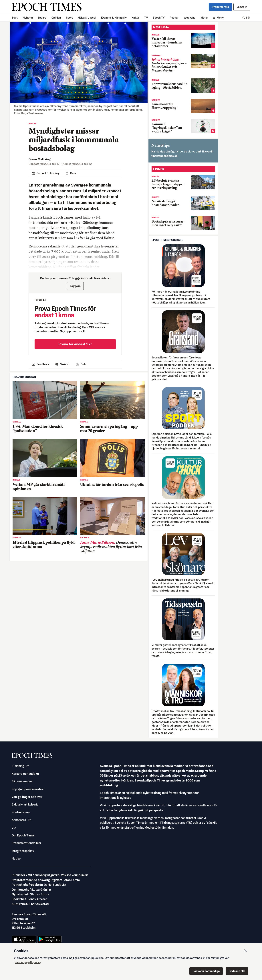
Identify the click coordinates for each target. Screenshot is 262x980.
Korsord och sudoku (25, 774)
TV (146, 18)
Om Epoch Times (23, 835)
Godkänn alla (237, 971)
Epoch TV (159, 18)
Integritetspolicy (23, 851)
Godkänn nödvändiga (206, 971)
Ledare (42, 18)
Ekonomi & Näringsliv (114, 18)
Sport (69, 18)
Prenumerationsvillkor (26, 843)
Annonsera (21, 820)
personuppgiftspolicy (27, 962)
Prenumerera (220, 7)
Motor (204, 18)
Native (16, 858)
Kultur (136, 18)
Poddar (174, 18)
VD (14, 828)
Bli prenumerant (22, 781)
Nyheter (28, 18)
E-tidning (20, 766)
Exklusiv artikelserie (25, 804)
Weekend (189, 18)
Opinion (56, 18)
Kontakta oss (21, 812)
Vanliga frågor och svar (27, 797)
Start (15, 18)
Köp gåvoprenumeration (28, 789)
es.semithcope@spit (164, 156)
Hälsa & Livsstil (87, 18)
